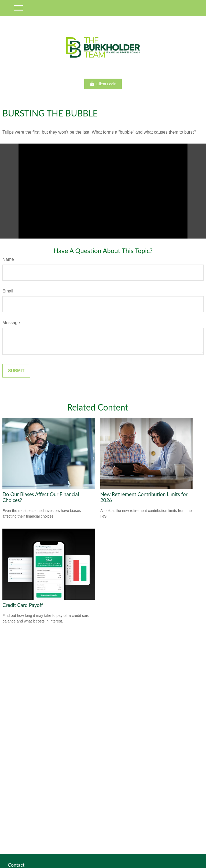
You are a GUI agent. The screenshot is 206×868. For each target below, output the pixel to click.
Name (8, 259)
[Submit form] (16, 371)
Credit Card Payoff (23, 605)
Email (8, 291)
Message (11, 323)
